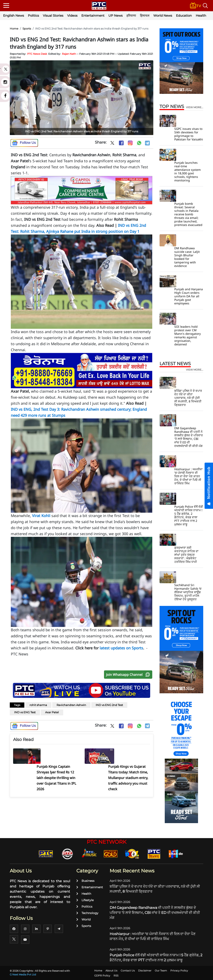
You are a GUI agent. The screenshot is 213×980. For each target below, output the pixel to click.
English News (14, 16)
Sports (27, 29)
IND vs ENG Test (25, 712)
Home (14, 29)
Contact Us (128, 971)
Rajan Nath (69, 54)
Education (184, 16)
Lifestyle (85, 900)
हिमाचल (145, 16)
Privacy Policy (179, 971)
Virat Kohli (41, 516)
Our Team (161, 971)
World (83, 919)
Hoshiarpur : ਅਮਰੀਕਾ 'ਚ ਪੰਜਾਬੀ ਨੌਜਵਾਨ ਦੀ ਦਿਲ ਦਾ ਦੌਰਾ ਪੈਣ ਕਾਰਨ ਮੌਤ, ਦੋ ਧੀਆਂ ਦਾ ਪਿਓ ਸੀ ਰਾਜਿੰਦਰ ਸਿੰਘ (188, 476)
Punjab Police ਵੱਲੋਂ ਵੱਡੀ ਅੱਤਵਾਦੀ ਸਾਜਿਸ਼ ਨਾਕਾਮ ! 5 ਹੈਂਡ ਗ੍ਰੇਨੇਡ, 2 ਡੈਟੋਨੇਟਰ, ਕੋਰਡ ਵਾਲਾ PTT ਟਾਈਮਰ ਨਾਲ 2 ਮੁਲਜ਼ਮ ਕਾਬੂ (189, 515)
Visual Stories (53, 16)
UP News (115, 16)
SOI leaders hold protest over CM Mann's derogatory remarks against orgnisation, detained (188, 335)
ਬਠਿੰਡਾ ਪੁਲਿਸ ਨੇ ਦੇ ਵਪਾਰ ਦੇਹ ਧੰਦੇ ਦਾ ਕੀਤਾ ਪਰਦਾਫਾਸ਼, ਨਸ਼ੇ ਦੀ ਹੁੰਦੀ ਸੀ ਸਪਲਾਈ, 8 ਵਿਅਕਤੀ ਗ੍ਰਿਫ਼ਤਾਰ (188, 398)
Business (85, 881)
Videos (72, 16)
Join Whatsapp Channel (129, 675)
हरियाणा (131, 16)
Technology (87, 913)
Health (201, 16)
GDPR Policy (102, 976)
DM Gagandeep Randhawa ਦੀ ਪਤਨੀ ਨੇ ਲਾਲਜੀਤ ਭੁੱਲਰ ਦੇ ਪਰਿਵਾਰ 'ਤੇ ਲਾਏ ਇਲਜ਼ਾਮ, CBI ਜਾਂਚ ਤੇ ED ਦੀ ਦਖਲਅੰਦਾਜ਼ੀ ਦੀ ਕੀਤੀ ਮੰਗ (189, 437)
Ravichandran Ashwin (71, 705)
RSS (116, 976)
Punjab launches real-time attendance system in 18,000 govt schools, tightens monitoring (188, 171)
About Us (111, 971)
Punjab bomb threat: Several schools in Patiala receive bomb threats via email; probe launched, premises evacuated (188, 214)
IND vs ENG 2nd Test (109, 705)
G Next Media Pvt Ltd (23, 974)
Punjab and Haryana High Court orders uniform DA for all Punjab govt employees (189, 296)
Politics (33, 16)
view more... (195, 107)
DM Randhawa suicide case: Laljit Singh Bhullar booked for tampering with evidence (187, 257)
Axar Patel (52, 712)
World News (163, 16)
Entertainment (93, 16)
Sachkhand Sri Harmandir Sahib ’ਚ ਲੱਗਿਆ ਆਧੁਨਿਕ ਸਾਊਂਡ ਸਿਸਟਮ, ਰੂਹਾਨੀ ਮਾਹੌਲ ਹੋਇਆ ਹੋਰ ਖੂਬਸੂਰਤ (188, 592)
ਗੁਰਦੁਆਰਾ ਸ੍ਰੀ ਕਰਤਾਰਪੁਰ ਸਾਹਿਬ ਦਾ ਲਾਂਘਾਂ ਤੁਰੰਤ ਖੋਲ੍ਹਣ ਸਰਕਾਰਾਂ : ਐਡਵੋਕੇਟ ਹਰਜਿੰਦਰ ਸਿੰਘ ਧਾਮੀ (186, 555)
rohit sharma (38, 705)
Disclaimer (145, 971)
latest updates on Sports (121, 648)
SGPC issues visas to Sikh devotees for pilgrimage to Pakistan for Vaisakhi (189, 134)
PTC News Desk (37, 54)
